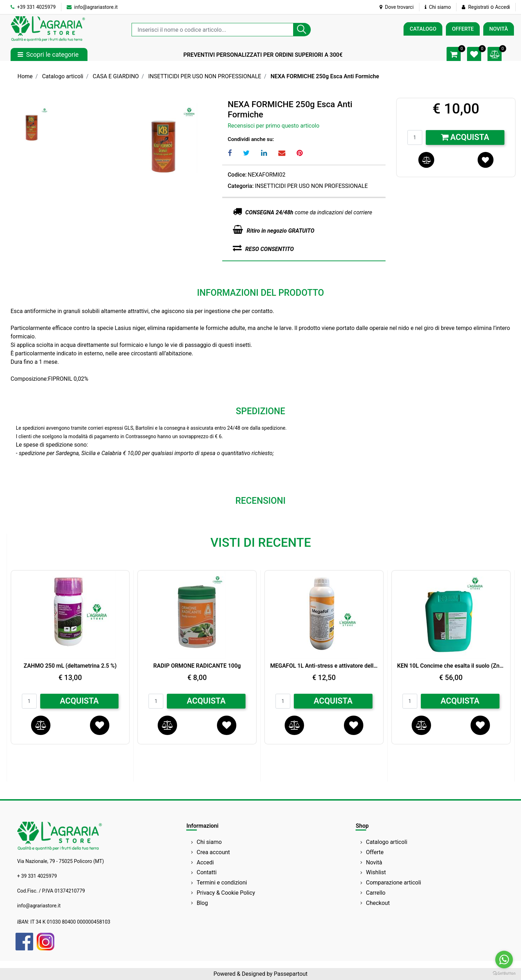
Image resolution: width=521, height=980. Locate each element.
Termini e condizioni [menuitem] (222, 883)
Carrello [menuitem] (376, 893)
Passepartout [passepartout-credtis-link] (290, 974)
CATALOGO (423, 29)
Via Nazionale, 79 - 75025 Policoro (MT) (61, 861)
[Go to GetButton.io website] (504, 973)
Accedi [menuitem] (205, 862)
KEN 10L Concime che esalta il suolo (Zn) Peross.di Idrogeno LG (451, 666)
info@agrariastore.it (92, 7)
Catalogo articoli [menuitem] (387, 842)
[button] (302, 30)
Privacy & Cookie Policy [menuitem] (226, 893)
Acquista (465, 137)
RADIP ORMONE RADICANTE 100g (197, 666)
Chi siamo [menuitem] (209, 842)
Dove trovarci (397, 7)
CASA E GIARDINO (116, 76)
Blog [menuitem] (202, 903)
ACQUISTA (79, 701)
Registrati (478, 7)
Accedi (502, 7)
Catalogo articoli (63, 76)
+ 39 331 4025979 (37, 876)
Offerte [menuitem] (375, 852)
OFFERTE (463, 29)
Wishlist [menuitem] (376, 872)
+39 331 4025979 (33, 7)
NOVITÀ (499, 29)
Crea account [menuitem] (213, 852)
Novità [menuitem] (374, 862)
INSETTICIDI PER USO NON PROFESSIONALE (205, 76)
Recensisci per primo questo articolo (273, 126)
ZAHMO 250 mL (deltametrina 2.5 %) (70, 666)
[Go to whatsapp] (504, 960)
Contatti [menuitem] (207, 872)
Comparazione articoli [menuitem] (394, 883)
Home (25, 76)
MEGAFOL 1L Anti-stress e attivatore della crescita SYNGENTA (324, 666)
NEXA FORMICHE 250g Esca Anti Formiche (325, 76)
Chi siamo (438, 7)
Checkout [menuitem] (378, 903)
